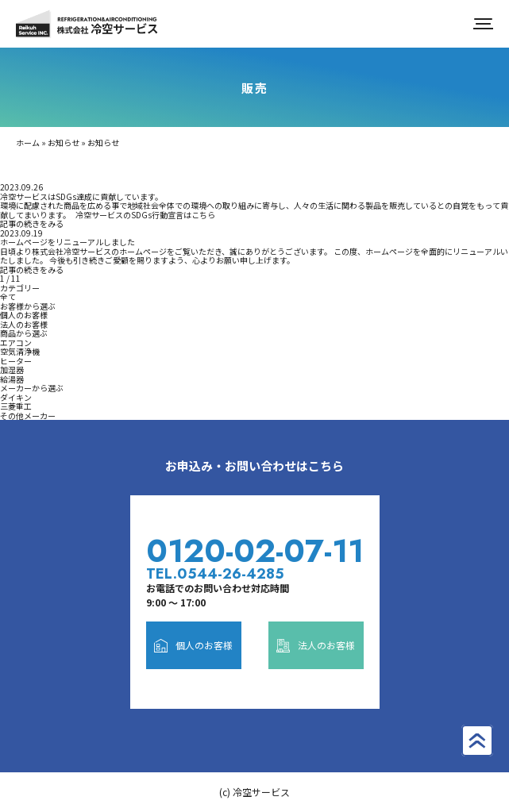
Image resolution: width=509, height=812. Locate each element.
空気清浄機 (20, 351)
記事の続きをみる (32, 223)
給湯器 (12, 379)
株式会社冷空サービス (87, 24)
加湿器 (12, 369)
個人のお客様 (24, 315)
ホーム (28, 142)
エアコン (16, 343)
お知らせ (64, 142)
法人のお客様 (24, 324)
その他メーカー (28, 416)
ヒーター (16, 361)
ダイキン (16, 397)
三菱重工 (16, 406)
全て (8, 296)
